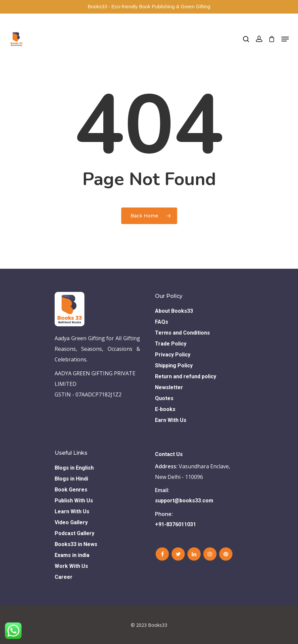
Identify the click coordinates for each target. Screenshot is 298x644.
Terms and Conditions (182, 333)
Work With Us (71, 566)
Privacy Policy (173, 355)
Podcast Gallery (74, 533)
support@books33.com (184, 501)
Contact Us (169, 454)
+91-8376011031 (175, 524)
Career (64, 577)
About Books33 (174, 311)
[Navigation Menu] (285, 39)
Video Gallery (71, 522)
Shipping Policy (174, 366)
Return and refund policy (186, 376)
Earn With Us (171, 420)
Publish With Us (74, 501)
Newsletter (169, 387)
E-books (165, 409)
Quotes (164, 398)
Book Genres (71, 490)
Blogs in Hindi (71, 479)
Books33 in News (76, 544)
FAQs (162, 322)
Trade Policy (171, 344)
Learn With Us (72, 511)
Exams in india (72, 555)
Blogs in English (74, 468)
